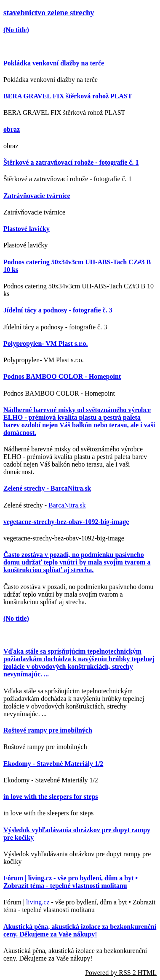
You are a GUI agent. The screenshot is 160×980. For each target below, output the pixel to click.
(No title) (16, 30)
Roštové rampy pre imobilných (48, 730)
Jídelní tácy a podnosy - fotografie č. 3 (58, 310)
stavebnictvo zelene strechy (49, 12)
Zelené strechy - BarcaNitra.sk (47, 488)
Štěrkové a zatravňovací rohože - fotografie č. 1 (71, 162)
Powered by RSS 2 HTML (121, 973)
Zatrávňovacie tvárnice (37, 196)
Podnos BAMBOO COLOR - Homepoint (62, 376)
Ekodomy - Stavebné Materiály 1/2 (53, 764)
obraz (12, 129)
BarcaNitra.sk (67, 505)
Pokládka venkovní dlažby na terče (54, 63)
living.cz (38, 902)
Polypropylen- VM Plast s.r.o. (46, 343)
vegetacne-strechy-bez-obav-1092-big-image (66, 522)
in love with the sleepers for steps (51, 797)
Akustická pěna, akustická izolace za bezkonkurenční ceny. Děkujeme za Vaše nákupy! (80, 930)
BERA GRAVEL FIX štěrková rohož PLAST (68, 96)
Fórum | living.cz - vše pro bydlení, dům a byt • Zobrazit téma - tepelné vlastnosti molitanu (71, 882)
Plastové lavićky (27, 229)
